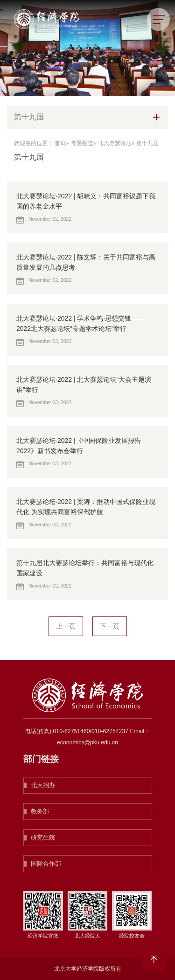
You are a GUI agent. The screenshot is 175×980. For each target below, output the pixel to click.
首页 (60, 143)
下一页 (110, 626)
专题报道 (82, 143)
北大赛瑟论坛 (115, 143)
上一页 (66, 626)
